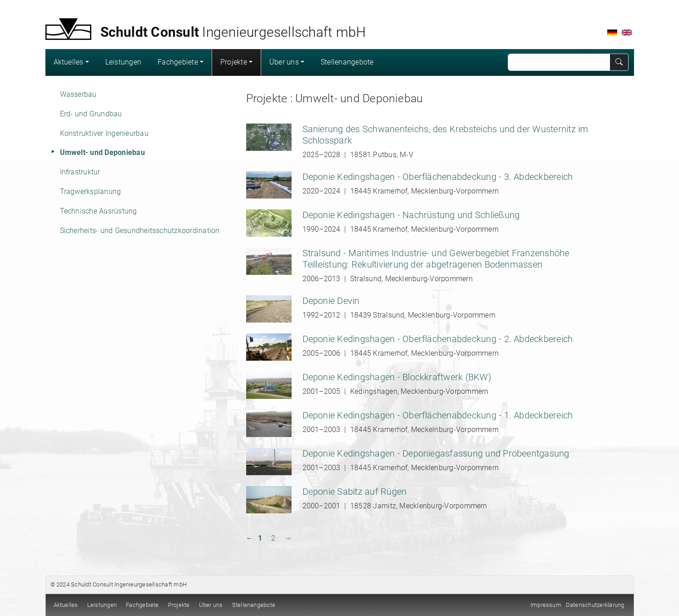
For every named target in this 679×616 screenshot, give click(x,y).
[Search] (559, 62)
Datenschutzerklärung (595, 605)
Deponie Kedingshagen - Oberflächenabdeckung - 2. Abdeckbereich (438, 339)
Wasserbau (78, 94)
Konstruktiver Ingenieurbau (104, 133)
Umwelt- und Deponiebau (102, 152)
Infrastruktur (80, 172)
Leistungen (123, 62)
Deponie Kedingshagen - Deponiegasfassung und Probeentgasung (436, 453)
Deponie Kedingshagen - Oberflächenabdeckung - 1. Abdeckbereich (438, 415)
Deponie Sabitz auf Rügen (355, 492)
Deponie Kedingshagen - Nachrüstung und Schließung (411, 215)
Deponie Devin (331, 301)
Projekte (234, 62)
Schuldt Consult (92, 584)
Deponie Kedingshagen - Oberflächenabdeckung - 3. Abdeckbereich (438, 177)
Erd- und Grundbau (91, 114)
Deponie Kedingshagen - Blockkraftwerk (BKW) (397, 377)
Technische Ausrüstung (99, 211)
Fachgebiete (178, 62)
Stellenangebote (347, 62)
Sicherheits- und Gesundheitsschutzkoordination (140, 231)
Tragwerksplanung (91, 191)
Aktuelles (69, 62)
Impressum (546, 605)
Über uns (284, 62)
